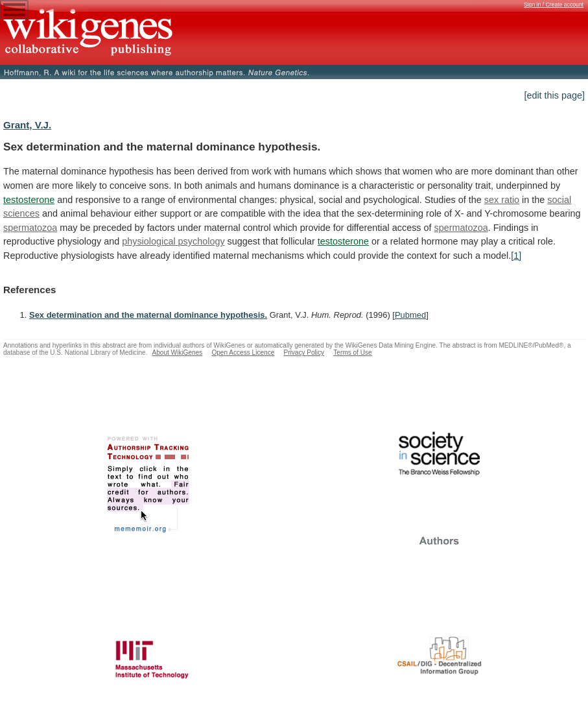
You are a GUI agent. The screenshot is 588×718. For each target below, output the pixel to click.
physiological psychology (173, 241)
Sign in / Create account (554, 5)
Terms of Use (352, 353)
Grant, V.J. (27, 125)
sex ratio (502, 200)
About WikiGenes (177, 353)
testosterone (29, 200)
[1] (516, 256)
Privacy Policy (304, 353)
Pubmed (410, 315)
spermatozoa (30, 228)
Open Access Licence (243, 353)
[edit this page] (554, 95)
